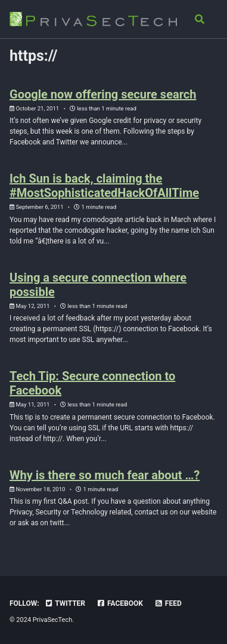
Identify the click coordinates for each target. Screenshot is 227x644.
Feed (168, 603)
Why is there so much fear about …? (105, 475)
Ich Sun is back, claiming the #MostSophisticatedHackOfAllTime (104, 186)
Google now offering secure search (103, 94)
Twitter (65, 603)
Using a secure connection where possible (98, 285)
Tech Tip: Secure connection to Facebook (92, 383)
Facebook (120, 603)
